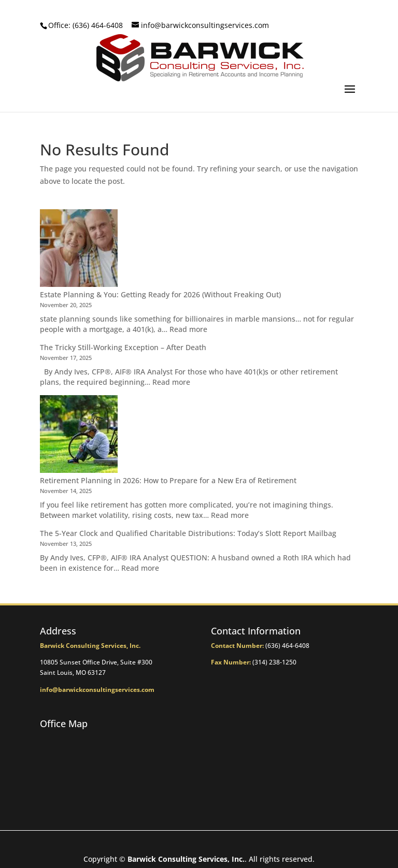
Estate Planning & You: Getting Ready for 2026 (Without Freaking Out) (160, 294)
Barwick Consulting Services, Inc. (186, 859)
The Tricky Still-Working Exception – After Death (123, 347)
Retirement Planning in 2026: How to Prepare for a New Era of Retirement (168, 480)
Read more (188, 329)
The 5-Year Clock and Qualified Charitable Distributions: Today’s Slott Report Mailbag (188, 533)
